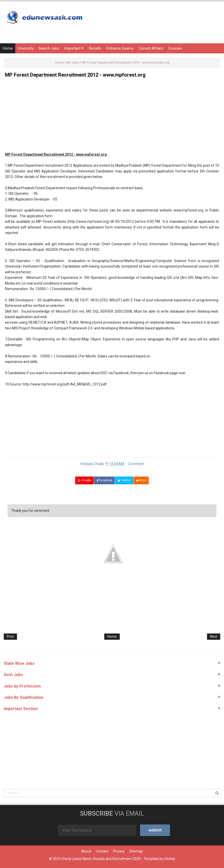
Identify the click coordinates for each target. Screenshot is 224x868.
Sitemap (136, 851)
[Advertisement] (112, 117)
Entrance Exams (120, 48)
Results (95, 48)
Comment (136, 464)
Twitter (124, 480)
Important (74, 48)
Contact (102, 851)
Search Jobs (49, 48)
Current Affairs (151, 48)
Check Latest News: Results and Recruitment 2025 (101, 859)
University (26, 48)
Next (214, 636)
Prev (10, 636)
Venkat (170, 859)
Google (84, 480)
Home (8, 48)
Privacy (119, 851)
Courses (175, 48)
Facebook (104, 480)
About (86, 851)
